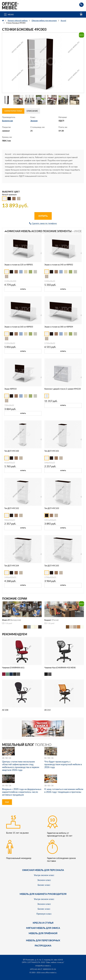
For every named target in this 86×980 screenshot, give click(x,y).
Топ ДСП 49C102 (12, 508)
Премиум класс (44, 914)
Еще (7, 802)
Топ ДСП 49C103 (52, 508)
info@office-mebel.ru (43, 966)
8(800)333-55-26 (50, 969)
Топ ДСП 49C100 (12, 451)
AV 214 (47, 710)
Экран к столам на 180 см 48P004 (59, 327)
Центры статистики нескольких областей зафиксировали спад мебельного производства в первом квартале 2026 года (21, 766)
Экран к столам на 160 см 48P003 (19, 327)
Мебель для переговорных (43, 940)
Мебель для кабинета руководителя (43, 894)
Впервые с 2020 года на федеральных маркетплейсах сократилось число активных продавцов (22, 792)
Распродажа (43, 946)
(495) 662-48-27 (36, 969)
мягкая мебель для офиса (43, 928)
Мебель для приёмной (43, 933)
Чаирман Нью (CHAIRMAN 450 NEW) (60, 668)
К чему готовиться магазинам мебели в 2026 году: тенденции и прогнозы (64, 790)
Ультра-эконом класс (44, 875)
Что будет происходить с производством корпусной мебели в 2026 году (63, 764)
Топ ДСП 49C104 (12, 566)
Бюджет (48, 620)
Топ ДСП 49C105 (52, 566)
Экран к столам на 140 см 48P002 (59, 265)
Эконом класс (44, 880)
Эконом (34, 121)
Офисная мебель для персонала (43, 870)
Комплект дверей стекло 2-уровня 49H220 (63, 389)
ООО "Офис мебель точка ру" (52, 962)
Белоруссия (7, 121)
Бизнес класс (44, 885)
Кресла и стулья (43, 923)
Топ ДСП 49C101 (52, 451)
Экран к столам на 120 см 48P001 (19, 265)
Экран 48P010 (10, 389)
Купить (43, 216)
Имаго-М (6, 620)
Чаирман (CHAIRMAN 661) (13, 668)
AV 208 (5, 710)
